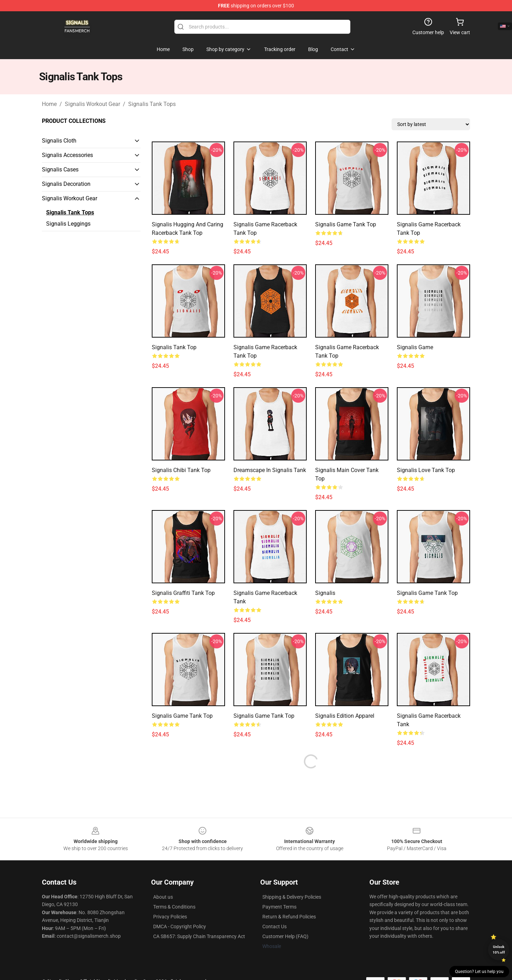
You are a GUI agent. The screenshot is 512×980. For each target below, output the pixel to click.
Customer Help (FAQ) (285, 936)
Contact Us (274, 926)
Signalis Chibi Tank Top (181, 470)
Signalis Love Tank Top (426, 470)
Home (49, 104)
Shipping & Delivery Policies (292, 897)
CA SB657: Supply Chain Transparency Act (199, 936)
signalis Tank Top (174, 347)
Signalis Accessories (67, 155)
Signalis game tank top (346, 224)
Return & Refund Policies (289, 917)
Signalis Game (415, 347)
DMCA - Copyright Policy (180, 926)
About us (163, 897)
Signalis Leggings (68, 224)
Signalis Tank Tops (152, 104)
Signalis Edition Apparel (345, 716)
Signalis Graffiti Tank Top (183, 593)
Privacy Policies (170, 917)
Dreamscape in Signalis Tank (270, 470)
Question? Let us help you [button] (479, 972)
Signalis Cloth (59, 141)
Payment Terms (279, 907)
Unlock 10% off (499, 950)
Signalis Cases (60, 169)
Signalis (325, 593)
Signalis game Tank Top (427, 593)
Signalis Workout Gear (92, 104)
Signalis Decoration (66, 184)
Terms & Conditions (174, 907)
